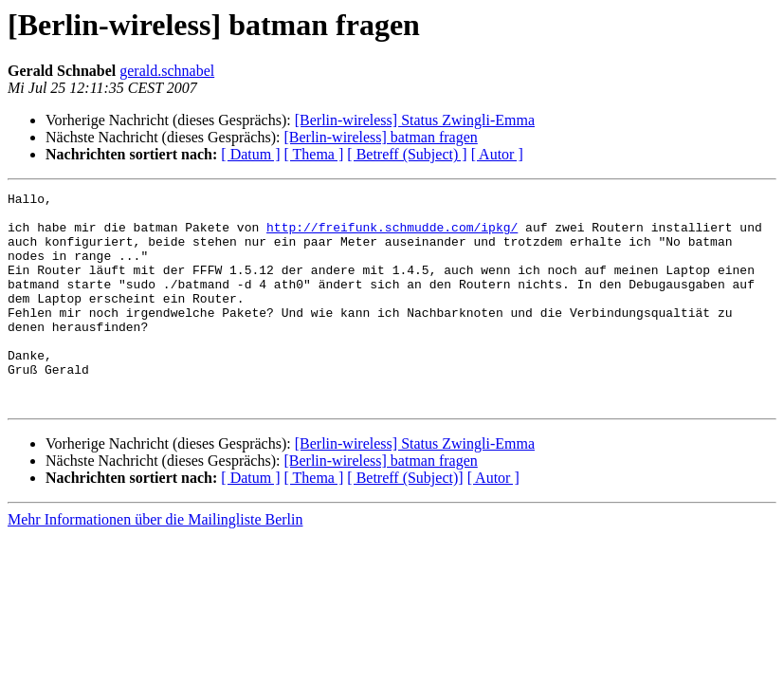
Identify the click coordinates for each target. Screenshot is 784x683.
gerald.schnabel (167, 71)
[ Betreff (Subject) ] (407, 154)
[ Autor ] (497, 154)
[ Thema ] (314, 154)
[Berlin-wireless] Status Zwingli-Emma (415, 120)
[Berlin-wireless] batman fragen (380, 137)
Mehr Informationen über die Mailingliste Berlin (155, 562)
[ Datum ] (250, 154)
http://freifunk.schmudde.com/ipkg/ (392, 235)
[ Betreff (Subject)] (405, 520)
